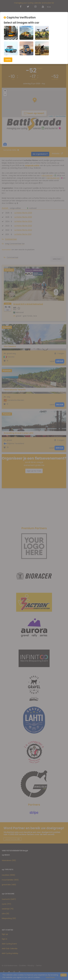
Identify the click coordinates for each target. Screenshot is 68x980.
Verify (8, 60)
